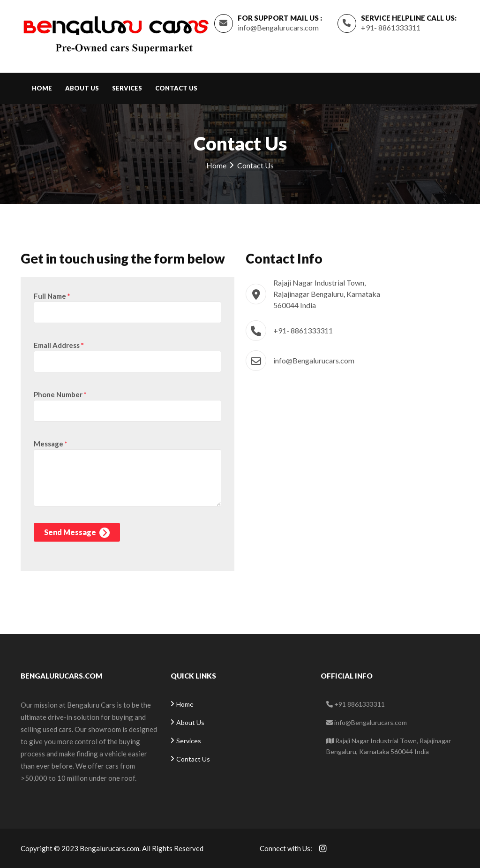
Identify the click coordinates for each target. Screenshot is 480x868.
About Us (82, 88)
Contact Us (176, 88)
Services (127, 88)
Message (51, 444)
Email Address (59, 345)
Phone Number (60, 394)
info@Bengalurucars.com (278, 27)
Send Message (77, 533)
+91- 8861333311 (391, 27)
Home (42, 88)
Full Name (52, 296)
